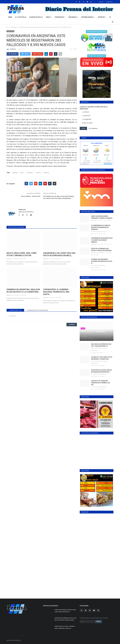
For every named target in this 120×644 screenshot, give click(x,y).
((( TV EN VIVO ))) (21, 17)
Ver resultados (93, 128)
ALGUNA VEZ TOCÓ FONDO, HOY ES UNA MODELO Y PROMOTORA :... (102, 358)
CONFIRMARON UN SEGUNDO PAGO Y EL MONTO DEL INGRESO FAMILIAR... (102, 240)
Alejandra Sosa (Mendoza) (98, 253)
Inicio (8, 27)
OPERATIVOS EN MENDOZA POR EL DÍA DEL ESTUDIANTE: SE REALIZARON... (65, 619)
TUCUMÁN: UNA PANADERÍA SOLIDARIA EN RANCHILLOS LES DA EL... (102, 261)
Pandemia (46, 173)
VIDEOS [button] (49, 17)
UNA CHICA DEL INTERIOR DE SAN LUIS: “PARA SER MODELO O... (101, 345)
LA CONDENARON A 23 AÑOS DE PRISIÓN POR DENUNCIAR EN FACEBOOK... (101, 227)
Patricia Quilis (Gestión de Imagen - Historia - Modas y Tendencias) (95, 335)
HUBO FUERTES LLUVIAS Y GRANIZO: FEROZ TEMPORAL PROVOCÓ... (65, 627)
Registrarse (109, 2)
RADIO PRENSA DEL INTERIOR (97, 32)
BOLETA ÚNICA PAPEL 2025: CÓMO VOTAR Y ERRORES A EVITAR (22, 254)
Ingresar (101, 2)
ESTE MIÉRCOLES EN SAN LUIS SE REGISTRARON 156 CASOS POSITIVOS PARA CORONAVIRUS (58, 197)
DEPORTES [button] (102, 17)
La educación (86, 116)
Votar (83, 128)
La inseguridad (87, 119)
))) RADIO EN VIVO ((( (36, 17)
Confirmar (72, 325)
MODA (83, 328)
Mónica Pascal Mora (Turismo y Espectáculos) (99, 349)
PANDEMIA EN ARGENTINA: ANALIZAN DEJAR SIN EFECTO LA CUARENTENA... (23, 291)
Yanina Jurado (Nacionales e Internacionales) (98, 266)
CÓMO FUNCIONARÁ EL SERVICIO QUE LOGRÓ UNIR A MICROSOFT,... (65, 611)
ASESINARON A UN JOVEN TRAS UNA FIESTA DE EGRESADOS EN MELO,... (59, 254)
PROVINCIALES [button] (60, 17)
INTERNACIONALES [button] (88, 17)
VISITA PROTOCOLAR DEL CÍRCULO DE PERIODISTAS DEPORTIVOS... (101, 371)
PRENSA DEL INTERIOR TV (97, 56)
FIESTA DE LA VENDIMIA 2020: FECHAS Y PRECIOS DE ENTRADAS (101, 250)
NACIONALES (14, 27)
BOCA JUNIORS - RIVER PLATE (31, 196)
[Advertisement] (97, 580)
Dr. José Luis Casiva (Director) (99, 374)
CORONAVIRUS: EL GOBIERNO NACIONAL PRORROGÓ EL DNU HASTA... (56, 292)
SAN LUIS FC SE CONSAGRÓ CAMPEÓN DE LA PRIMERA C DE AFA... (100, 383)
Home (10, 17)
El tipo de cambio (87, 123)
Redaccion (11, 49)
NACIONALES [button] (73, 17)
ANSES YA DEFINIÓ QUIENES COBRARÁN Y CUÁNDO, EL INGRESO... (102, 217)
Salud (22, 173)
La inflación (86, 112)
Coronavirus (30, 173)
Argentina (15, 173)
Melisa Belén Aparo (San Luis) (99, 231)
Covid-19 (38, 173)
